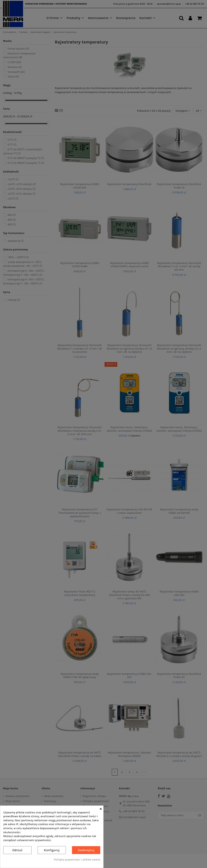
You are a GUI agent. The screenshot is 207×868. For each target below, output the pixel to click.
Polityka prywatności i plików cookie (77, 860)
